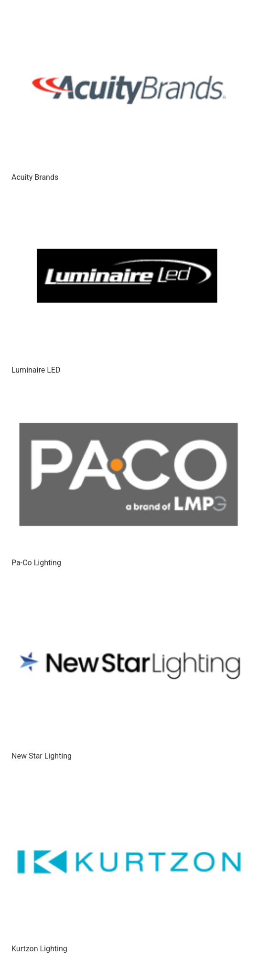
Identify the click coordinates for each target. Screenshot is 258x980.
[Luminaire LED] (129, 283)
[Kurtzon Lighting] (129, 862)
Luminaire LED (36, 370)
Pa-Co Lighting (36, 563)
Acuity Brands (35, 177)
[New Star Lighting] (129, 669)
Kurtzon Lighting (39, 949)
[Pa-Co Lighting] (129, 476)
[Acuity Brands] (129, 90)
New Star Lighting (42, 756)
